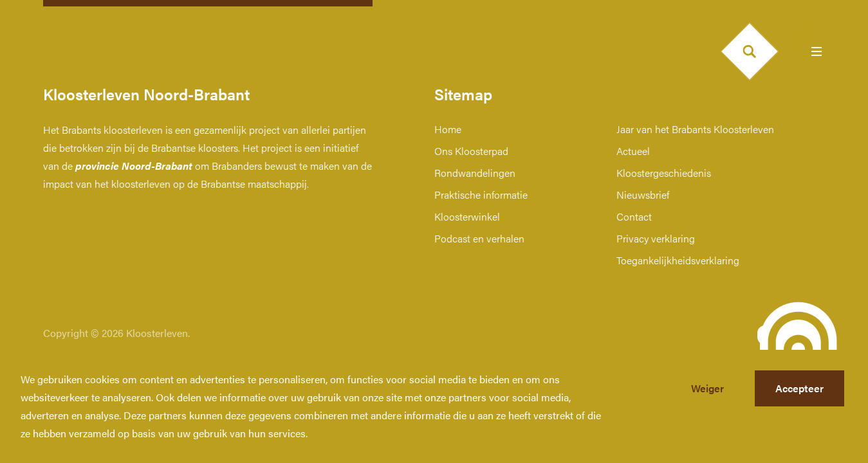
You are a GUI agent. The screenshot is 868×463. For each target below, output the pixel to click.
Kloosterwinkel (467, 216)
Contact (634, 216)
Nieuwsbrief (643, 195)
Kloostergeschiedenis (664, 173)
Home (448, 129)
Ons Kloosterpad (471, 151)
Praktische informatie (481, 195)
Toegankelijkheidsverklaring (678, 260)
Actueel (633, 151)
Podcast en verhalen (479, 238)
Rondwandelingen (475, 173)
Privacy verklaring (656, 238)
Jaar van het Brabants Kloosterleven (695, 129)
